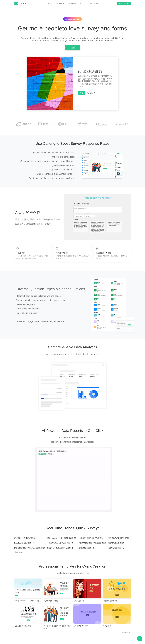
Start (72, 48)
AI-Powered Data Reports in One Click (72, 431)
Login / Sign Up (124, 3)
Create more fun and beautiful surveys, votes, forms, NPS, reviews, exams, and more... (72, 41)
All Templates (19, 552)
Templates (72, 3)
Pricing (82, 3)
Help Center (93, 3)
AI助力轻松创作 (28, 212)
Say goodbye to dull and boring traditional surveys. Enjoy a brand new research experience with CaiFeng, (72, 38)
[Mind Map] (28, 590)
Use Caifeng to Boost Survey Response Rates (72, 143)
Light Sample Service (56, 3)
